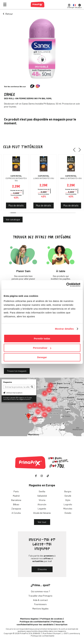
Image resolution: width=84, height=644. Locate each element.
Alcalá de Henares (42, 513)
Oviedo (68, 513)
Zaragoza (16, 509)
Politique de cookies (51, 619)
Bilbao (16, 504)
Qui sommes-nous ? (40, 591)
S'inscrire (42, 569)
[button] (75, 150)
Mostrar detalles (64, 329)
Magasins (8, 382)
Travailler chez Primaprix (40, 596)
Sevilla (42, 491)
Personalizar (42, 348)
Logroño (68, 504)
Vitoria (42, 500)
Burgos (68, 491)
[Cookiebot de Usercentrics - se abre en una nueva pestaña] (66, 285)
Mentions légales (40, 609)
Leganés (42, 509)
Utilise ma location (13, 393)
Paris (16, 491)
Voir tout (42, 522)
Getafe (68, 496)
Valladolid (42, 496)
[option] (69, 4)
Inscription (61, 624)
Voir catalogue (13, 219)
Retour (9, 14)
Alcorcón (42, 504)
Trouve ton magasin (17, 371)
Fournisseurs (40, 604)
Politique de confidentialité (35, 621)
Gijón (68, 500)
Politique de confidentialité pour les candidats (40, 623)
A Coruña (16, 513)
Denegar (42, 357)
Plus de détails (16, 205)
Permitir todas (42, 339)
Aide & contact (40, 600)
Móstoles (68, 509)
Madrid (16, 496)
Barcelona (16, 500)
